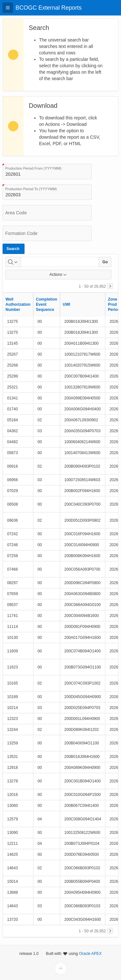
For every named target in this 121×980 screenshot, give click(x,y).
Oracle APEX (90, 969)
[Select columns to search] (13, 262)
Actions (58, 275)
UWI (66, 304)
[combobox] (47, 172)
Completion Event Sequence (46, 304)
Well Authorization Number (18, 304)
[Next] (110, 286)
